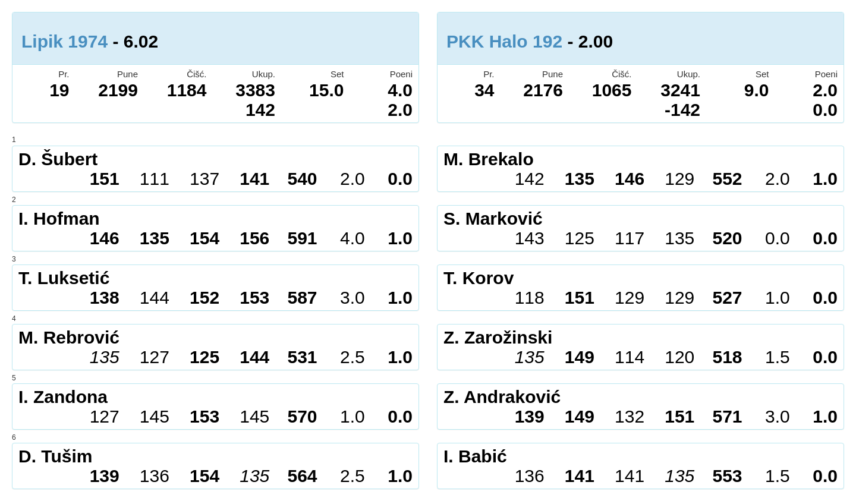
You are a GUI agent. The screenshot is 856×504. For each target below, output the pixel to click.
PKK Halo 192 (504, 41)
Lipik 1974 (64, 41)
